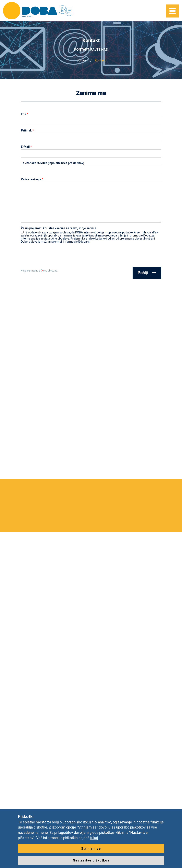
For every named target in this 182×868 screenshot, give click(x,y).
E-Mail (26, 147)
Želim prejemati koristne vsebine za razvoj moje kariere (59, 228)
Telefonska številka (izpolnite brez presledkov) (53, 163)
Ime (25, 114)
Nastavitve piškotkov (91, 860)
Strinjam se (91, 849)
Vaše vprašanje (32, 179)
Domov (82, 60)
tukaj (94, 838)
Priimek (27, 131)
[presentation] (52, 257)
